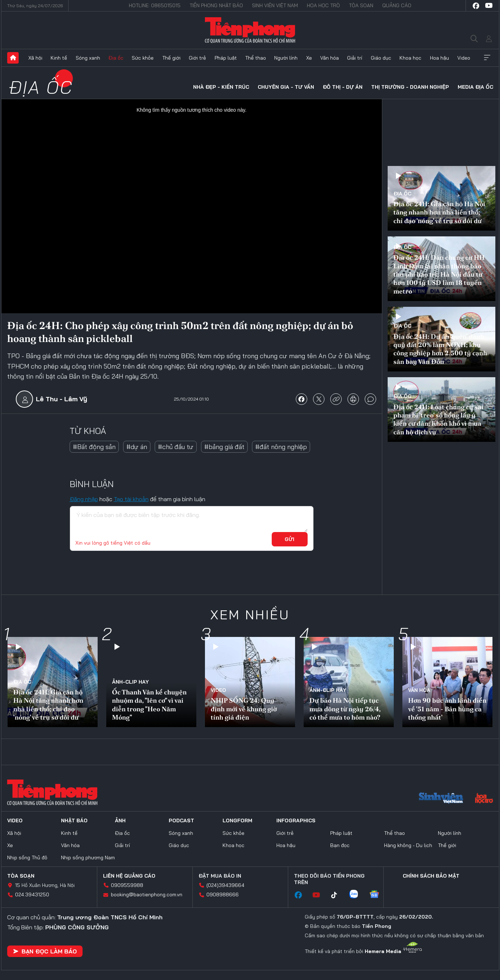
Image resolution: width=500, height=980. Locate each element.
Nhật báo (74, 820)
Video (464, 58)
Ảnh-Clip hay (130, 682)
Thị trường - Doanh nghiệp (410, 87)
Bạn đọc (340, 845)
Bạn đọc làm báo (45, 951)
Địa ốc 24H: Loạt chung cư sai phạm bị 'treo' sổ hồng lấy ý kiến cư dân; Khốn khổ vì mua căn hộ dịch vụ (438, 419)
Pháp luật (226, 58)
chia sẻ (302, 399)
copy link (336, 399)
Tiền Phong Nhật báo (216, 5)
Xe (309, 58)
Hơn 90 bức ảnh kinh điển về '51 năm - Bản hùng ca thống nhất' (447, 709)
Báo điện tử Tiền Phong (250, 30)
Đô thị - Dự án (343, 87)
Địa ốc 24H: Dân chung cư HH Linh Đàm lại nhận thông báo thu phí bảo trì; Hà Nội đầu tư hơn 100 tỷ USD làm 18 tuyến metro (439, 274)
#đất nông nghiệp (281, 447)
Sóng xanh (88, 58)
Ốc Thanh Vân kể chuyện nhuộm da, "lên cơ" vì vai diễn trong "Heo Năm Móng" (149, 705)
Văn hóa (330, 58)
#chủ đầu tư (176, 447)
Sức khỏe (143, 58)
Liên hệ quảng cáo (129, 876)
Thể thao (256, 58)
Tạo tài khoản (131, 499)
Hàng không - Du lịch (408, 845)
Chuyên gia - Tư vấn (286, 87)
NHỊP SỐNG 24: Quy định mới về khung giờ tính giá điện (244, 709)
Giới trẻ (197, 58)
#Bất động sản (94, 447)
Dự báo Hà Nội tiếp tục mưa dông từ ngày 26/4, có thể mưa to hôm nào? (345, 709)
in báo (353, 399)
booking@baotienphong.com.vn (147, 895)
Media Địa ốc (475, 87)
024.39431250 (32, 895)
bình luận (370, 399)
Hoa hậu (440, 58)
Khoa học (410, 58)
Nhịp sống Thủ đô (27, 857)
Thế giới (171, 58)
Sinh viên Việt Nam (275, 5)
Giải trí (355, 58)
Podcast (181, 820)
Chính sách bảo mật (431, 876)
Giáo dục (381, 58)
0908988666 (223, 895)
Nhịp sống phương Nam (88, 857)
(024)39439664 (225, 885)
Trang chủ (13, 58)
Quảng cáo (397, 5)
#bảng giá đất (224, 447)
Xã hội (35, 58)
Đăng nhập (84, 499)
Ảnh (120, 820)
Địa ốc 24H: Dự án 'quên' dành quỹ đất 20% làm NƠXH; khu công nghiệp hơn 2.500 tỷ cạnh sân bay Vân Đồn (440, 349)
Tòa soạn (361, 5)
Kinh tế (59, 58)
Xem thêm (487, 58)
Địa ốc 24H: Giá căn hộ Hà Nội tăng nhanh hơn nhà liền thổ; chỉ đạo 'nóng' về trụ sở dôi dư (439, 212)
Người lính (286, 58)
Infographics (296, 820)
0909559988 (127, 885)
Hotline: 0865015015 (155, 5)
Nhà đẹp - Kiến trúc (221, 87)
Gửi (289, 539)
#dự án (137, 447)
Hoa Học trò (323, 5)
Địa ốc (116, 58)
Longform (237, 820)
